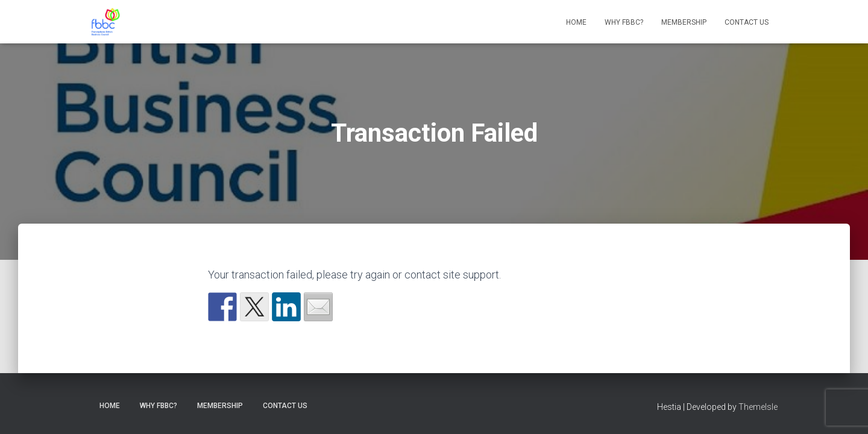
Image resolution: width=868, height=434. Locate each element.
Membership (684, 22)
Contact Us (747, 22)
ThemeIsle (758, 407)
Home (576, 22)
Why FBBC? (624, 22)
